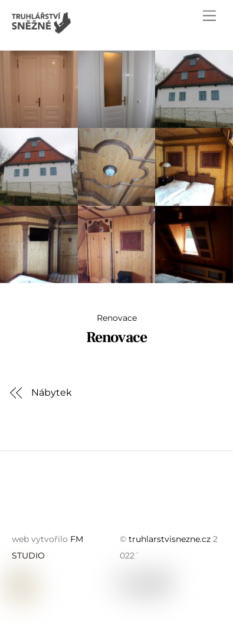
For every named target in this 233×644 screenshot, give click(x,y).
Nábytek (51, 392)
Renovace (117, 318)
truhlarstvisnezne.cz (170, 539)
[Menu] (209, 16)
